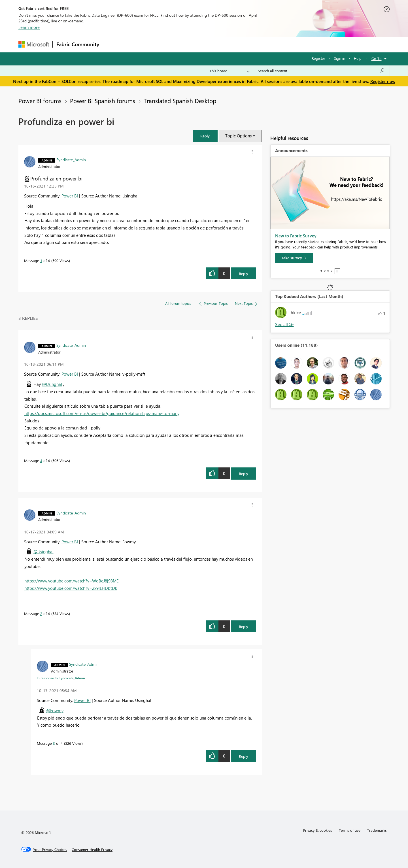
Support (257, 44)
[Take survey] (294, 258)
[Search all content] (321, 71)
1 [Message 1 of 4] (41, 260)
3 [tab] (328, 271)
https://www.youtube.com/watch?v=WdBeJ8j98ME (72, 581)
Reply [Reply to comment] (244, 474)
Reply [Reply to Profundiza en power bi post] (244, 274)
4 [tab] (331, 271)
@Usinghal (52, 384)
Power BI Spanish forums (103, 101)
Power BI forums (40, 101)
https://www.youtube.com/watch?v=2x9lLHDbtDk (71, 588)
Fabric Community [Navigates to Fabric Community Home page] (78, 44)
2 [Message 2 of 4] (41, 613)
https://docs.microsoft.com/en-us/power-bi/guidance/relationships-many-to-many (102, 413)
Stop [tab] (337, 271)
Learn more (29, 27)
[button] (205, 136)
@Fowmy (55, 710)
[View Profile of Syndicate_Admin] (71, 159)
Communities (185, 44)
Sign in (340, 58)
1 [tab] (321, 271)
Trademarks (377, 830)
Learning (233, 44)
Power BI (70, 196)
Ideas (160, 44)
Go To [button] (377, 58)
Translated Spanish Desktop (180, 101)
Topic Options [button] (238, 136)
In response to (61, 678)
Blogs (211, 44)
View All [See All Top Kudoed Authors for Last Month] (284, 325)
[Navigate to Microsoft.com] (34, 44)
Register (318, 58)
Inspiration (137, 44)
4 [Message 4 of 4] (41, 460)
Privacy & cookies (318, 830)
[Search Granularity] (230, 71)
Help (358, 58)
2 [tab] (325, 271)
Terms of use (350, 830)
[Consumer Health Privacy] (92, 850)
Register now (383, 81)
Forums (112, 44)
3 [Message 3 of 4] (54, 743)
